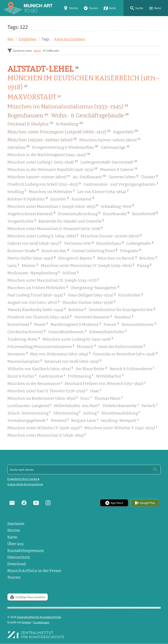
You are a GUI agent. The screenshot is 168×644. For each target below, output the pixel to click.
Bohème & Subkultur (28, 199)
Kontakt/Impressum (26, 551)
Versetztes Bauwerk (93, 317)
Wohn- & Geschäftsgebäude (90, 116)
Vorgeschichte (22, 221)
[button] (136, 8)
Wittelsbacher (110, 376)
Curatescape (41, 622)
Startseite (16, 524)
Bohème (77, 309)
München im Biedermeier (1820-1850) (43, 398)
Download (17, 564)
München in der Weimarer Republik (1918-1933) (52, 169)
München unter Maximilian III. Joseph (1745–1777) (53, 280)
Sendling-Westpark (120, 420)
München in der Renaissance (35, 383)
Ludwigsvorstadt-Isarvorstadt (109, 162)
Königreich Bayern (77, 258)
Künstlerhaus (110, 243)
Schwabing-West (117, 206)
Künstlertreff (145, 213)
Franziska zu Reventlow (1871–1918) (125, 354)
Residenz (124, 317)
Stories (71, 8)
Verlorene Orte (79, 243)
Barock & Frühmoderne (132, 368)
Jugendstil (126, 132)
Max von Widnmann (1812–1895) (60, 354)
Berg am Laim (85, 420)
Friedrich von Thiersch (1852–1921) (39, 317)
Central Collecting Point (95, 250)
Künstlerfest (131, 295)
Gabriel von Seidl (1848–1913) (34, 243)
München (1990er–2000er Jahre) (39, 177)
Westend (60, 420)
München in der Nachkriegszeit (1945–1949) (49, 154)
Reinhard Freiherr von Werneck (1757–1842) (105, 383)
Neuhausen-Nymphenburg (34, 273)
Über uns (16, 544)
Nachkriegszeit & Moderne (76, 324)
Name (37, 51)
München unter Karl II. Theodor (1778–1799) (47, 391)
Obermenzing (67, 413)
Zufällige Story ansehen (28, 597)
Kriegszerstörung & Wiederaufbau (65, 147)
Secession (17, 354)
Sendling (17, 191)
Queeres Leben (124, 177)
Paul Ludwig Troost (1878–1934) (36, 295)
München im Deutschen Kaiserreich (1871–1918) (83, 83)
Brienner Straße (23, 250)
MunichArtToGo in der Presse (34, 571)
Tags (45, 39)
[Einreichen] (155, 469)
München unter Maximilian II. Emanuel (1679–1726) (55, 228)
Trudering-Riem (24, 339)
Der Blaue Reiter (91, 368)
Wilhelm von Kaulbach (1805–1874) (40, 368)
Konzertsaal (19, 324)
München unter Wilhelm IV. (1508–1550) (45, 428)
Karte (110, 8)
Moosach (86, 346)
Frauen (111, 324)
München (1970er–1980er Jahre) (110, 140)
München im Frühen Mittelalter (38, 287)
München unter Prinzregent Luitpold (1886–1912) (59, 132)
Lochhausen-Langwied (29, 405)
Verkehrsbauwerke (121, 405)
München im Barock (117, 258)
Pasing (144, 265)
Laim (13, 265)
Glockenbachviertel (26, 331)
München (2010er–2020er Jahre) (111, 236)
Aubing (91, 413)
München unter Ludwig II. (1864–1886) (43, 236)
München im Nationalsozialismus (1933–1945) (68, 107)
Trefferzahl (52, 51)
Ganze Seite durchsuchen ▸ (25, 484)
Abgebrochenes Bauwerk (31, 213)
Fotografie (131, 250)
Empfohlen (28, 39)
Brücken (148, 258)
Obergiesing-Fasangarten (95, 287)
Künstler (60, 199)
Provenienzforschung (79, 213)
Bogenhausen (28, 116)
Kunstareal (83, 199)
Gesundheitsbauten (67, 331)
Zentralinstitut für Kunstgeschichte (122, 309)
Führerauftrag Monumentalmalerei (41, 346)
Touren (91, 8)
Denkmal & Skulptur (30, 124)
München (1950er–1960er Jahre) (42, 140)
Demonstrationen (139, 324)
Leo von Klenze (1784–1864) (103, 191)
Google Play (145, 503)
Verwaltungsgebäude (28, 420)
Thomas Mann (108, 398)
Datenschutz (19, 557)
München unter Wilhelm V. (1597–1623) (121, 428)
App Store (114, 503)
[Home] (28, 8)
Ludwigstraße (140, 243)
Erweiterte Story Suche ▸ (23, 479)
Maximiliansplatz (25, 361)
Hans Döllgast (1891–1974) (92, 295)
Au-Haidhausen (89, 177)
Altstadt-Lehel (43, 69)
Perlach (150, 405)
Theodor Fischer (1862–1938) (89, 302)
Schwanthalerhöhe (108, 331)
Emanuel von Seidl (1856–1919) (73, 361)
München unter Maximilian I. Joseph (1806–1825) (53, 206)
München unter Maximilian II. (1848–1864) (47, 435)
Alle (10, 39)
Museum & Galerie (119, 169)
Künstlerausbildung (121, 413)
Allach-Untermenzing (29, 413)
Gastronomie (52, 376)
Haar (96, 391)
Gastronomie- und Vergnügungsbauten (121, 184)
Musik (41, 324)
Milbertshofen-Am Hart (77, 405)
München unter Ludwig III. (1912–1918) (78, 339)
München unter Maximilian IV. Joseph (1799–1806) (88, 265)
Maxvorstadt (34, 97)
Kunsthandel (116, 213)
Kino (86, 398)
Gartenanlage (115, 147)
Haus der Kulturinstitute (122, 346)
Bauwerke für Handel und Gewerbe (71, 221)
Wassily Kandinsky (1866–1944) (37, 309)
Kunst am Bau (55, 250)
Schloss (70, 273)
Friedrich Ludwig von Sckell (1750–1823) (44, 184)
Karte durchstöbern (70, 39)
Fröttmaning (80, 376)
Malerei (30, 265)
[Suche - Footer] (84, 470)
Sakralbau (18, 147)
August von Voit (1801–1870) (33, 302)
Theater (149, 177)
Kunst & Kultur (22, 376)
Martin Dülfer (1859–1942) (31, 258)
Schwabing (69, 124)
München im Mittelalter (52, 191)
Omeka (26, 622)
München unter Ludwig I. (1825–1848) (43, 162)
